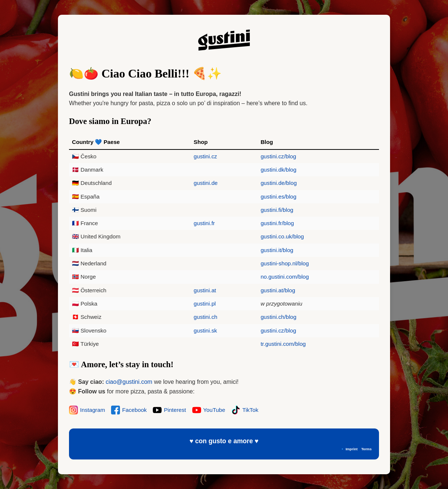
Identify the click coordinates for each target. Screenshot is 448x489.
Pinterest (169, 410)
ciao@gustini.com (129, 382)
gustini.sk (205, 330)
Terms (366, 449)
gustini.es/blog (278, 197)
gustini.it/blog (277, 250)
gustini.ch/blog (278, 317)
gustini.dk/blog (278, 170)
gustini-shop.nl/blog (285, 263)
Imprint (351, 449)
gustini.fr (204, 223)
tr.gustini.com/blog (283, 344)
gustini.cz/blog (278, 156)
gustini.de (206, 183)
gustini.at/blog (278, 290)
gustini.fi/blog (277, 210)
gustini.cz (205, 156)
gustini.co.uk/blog (282, 236)
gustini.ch (206, 317)
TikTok (245, 410)
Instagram (87, 410)
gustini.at (205, 290)
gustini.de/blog (279, 183)
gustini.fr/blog (277, 223)
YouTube (209, 410)
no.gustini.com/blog (285, 277)
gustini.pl (205, 304)
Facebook (129, 410)
